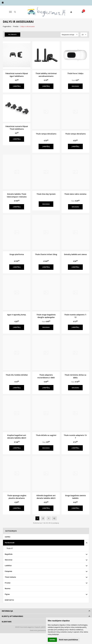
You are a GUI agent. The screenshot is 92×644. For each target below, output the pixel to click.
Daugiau (75, 86)
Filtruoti (13, 34)
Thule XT (10, 548)
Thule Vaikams (10, 577)
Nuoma (8, 588)
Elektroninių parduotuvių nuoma (40, 630)
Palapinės (8, 571)
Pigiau (7, 594)
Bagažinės (9, 554)
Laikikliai (8, 566)
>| (54, 518)
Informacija (7, 611)
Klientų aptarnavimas (12, 616)
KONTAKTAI (9, 600)
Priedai (8, 583)
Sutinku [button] (52, 640)
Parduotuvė (10, 543)
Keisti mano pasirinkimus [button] (69, 640)
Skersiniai (9, 560)
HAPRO (7, 537)
